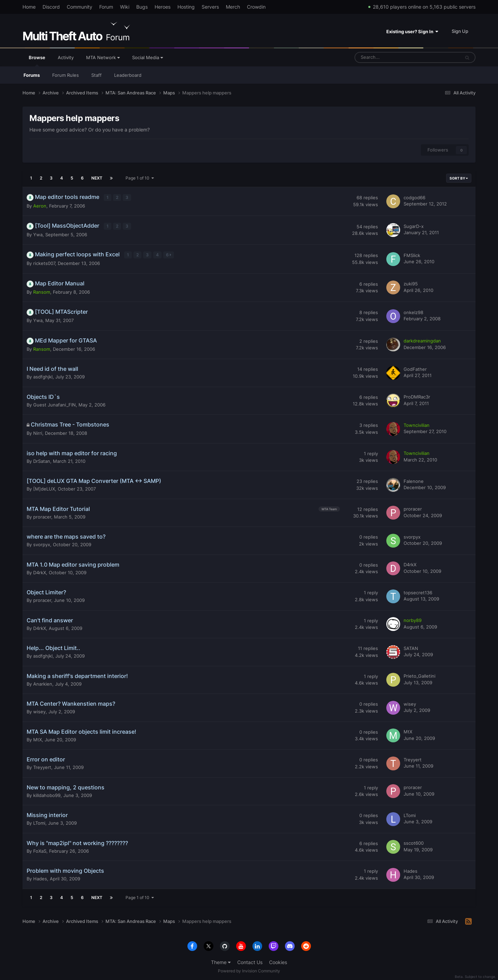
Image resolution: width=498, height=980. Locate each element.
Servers (210, 7)
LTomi (39, 822)
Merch (233, 7)
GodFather (415, 368)
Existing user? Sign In (412, 31)
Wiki (125, 7)
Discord (51, 7)
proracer (42, 516)
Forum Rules (66, 75)
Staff (96, 75)
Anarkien (43, 683)
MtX (38, 739)
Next (97, 178)
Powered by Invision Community (249, 970)
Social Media (147, 57)
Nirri (38, 432)
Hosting (186, 7)
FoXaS (40, 850)
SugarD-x (414, 226)
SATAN (411, 647)
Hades (40, 878)
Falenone (414, 480)
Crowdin (256, 7)
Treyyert (42, 767)
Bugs (142, 7)
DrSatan (42, 460)
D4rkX (40, 571)
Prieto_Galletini (419, 675)
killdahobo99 (47, 794)
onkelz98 (413, 312)
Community (80, 7)
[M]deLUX (44, 488)
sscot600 (414, 842)
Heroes (163, 7)
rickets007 (44, 263)
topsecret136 (418, 592)
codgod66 (414, 198)
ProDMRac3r (417, 396)
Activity (66, 57)
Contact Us (250, 961)
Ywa (38, 234)
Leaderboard (128, 75)
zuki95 (411, 283)
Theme (221, 961)
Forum (106, 7)
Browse (37, 61)
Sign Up (460, 31)
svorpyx (42, 544)
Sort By (459, 178)
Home (29, 7)
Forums (32, 75)
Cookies (278, 961)
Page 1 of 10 (140, 178)
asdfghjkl (43, 376)
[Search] (390, 57)
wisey (39, 711)
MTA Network (103, 57)
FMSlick (412, 255)
